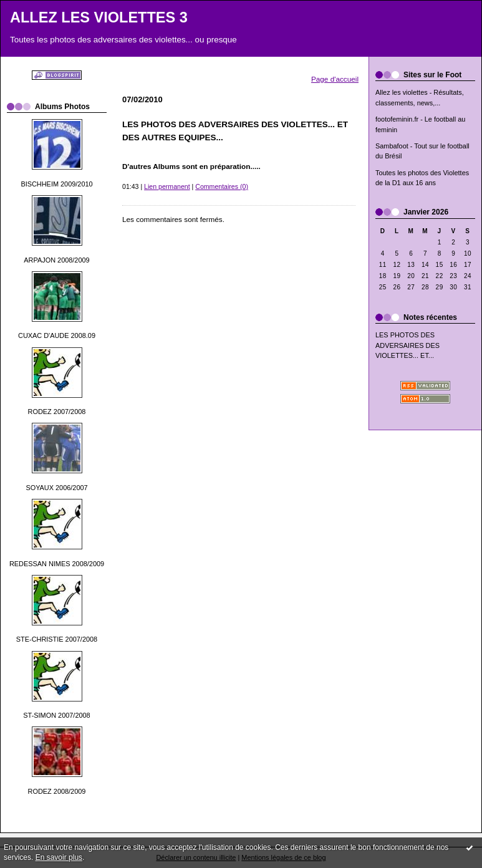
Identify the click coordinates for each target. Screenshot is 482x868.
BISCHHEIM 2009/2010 (56, 184)
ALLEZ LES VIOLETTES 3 (99, 17)
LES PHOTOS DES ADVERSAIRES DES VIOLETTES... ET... (407, 345)
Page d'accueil (335, 79)
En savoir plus (59, 857)
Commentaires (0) (222, 186)
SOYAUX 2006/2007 (56, 488)
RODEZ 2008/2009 (57, 791)
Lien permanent (167, 186)
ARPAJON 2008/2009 (56, 260)
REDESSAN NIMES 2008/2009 (57, 564)
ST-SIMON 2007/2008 (56, 715)
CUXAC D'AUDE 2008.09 (57, 335)
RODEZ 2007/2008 (57, 412)
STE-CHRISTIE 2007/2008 (57, 639)
